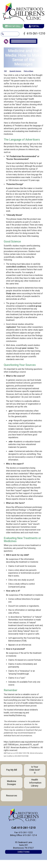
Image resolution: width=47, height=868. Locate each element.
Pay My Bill (13, 26)
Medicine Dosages (12, 786)
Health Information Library (35, 786)
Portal (34, 26)
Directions (24, 855)
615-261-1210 (35, 36)
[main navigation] (24, 44)
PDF (6, 74)
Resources (12, 799)
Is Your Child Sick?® (35, 773)
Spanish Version (15, 74)
